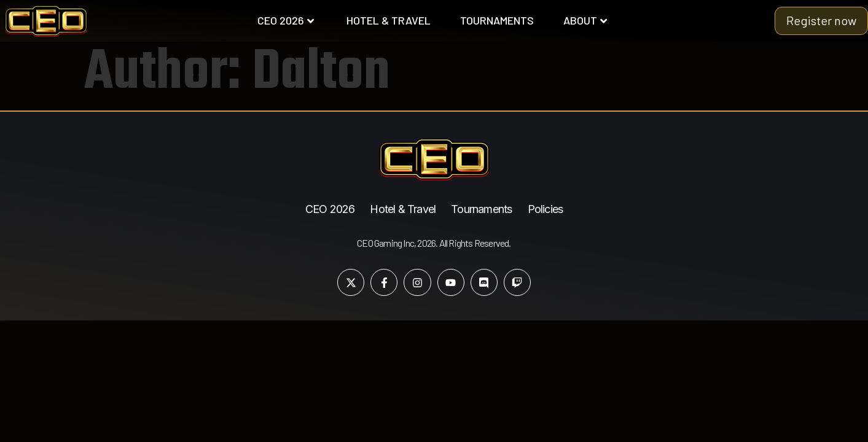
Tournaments (481, 209)
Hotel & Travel (403, 209)
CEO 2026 (286, 20)
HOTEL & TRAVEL (389, 20)
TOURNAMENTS (497, 20)
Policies (545, 209)
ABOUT (585, 20)
